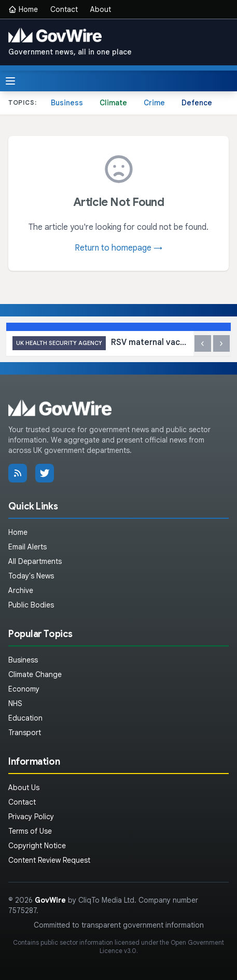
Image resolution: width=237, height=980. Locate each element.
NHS (15, 703)
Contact (64, 9)
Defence (197, 103)
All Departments (35, 561)
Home (23, 9)
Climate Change (35, 674)
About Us (24, 788)
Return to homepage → (119, 248)
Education (25, 718)
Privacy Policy (31, 817)
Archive (21, 590)
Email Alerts (27, 547)
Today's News (31, 576)
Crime (154, 103)
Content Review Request (49, 860)
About (101, 9)
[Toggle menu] (10, 81)
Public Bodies (31, 605)
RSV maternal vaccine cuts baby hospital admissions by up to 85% (100, 343)
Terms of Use (30, 831)
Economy (24, 689)
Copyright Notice (37, 846)
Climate (113, 103)
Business (67, 103)
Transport (25, 733)
